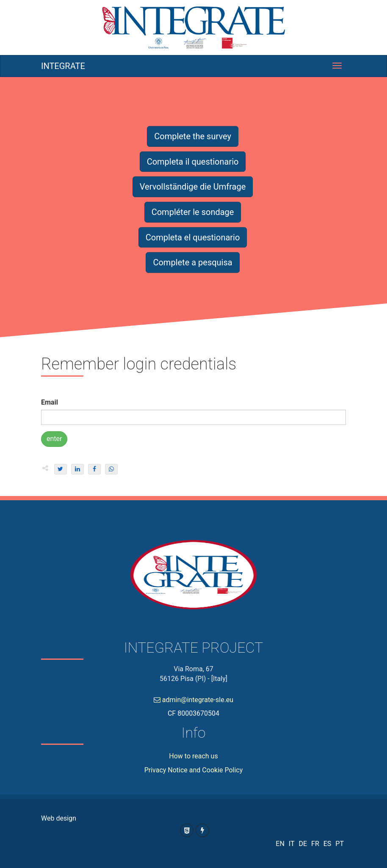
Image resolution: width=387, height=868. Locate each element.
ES (328, 844)
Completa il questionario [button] (193, 161)
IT (292, 844)
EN (280, 844)
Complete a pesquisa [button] (192, 262)
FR (315, 844)
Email (50, 402)
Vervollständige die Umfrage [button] (193, 187)
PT (340, 844)
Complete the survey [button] (193, 136)
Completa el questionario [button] (193, 237)
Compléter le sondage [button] (193, 212)
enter (54, 439)
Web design (59, 818)
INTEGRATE (63, 66)
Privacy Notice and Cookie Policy (194, 770)
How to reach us (193, 756)
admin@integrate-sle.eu (193, 700)
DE (303, 844)
